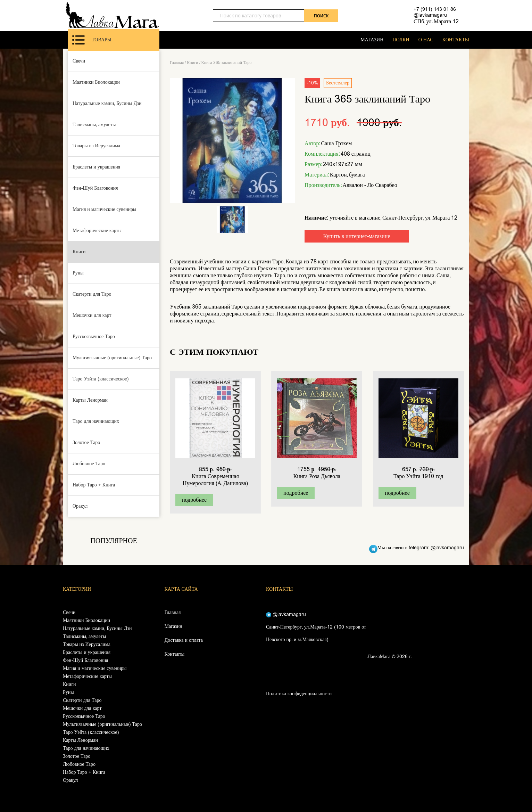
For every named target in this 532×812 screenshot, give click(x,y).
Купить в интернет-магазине (357, 236)
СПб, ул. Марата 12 (436, 21)
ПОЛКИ (401, 40)
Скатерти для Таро (92, 294)
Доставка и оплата (184, 640)
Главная (177, 63)
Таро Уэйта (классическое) (101, 379)
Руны (78, 273)
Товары (92, 40)
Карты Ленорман (90, 400)
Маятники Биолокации (96, 82)
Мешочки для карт (92, 315)
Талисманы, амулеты (94, 125)
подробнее (194, 500)
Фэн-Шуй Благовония (95, 188)
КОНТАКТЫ (456, 40)
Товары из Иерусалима (96, 146)
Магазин (173, 626)
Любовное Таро (89, 464)
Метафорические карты (97, 231)
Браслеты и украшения (96, 167)
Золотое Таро (86, 442)
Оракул (80, 506)
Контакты (175, 654)
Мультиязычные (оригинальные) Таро (112, 358)
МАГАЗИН (372, 40)
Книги (79, 252)
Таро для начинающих (96, 421)
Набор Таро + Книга (94, 485)
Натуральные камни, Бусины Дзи (107, 103)
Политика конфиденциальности (299, 694)
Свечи (79, 61)
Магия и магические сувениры (105, 209)
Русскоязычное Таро (94, 337)
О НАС (426, 40)
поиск (321, 15)
